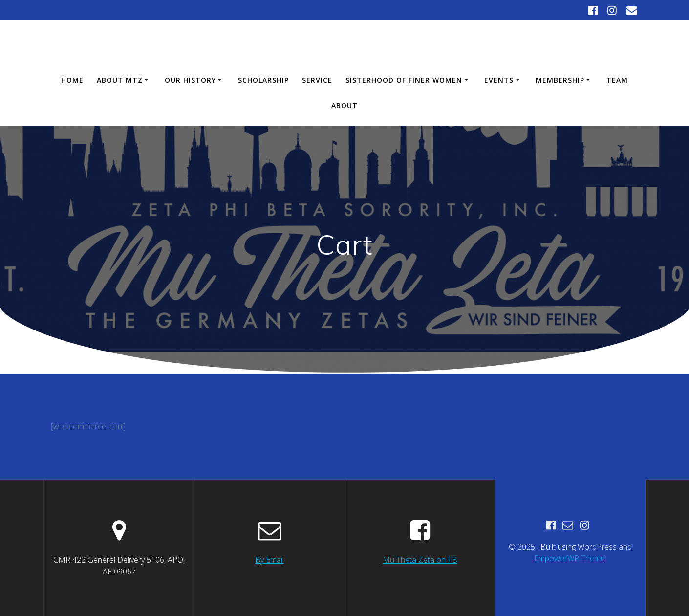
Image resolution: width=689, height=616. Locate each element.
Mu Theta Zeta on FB (420, 560)
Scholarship (263, 80)
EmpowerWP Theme (570, 558)
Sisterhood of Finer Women (404, 80)
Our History (190, 80)
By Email (269, 560)
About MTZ (120, 80)
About (344, 105)
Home (72, 80)
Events (499, 80)
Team (617, 80)
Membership (560, 80)
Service (317, 80)
